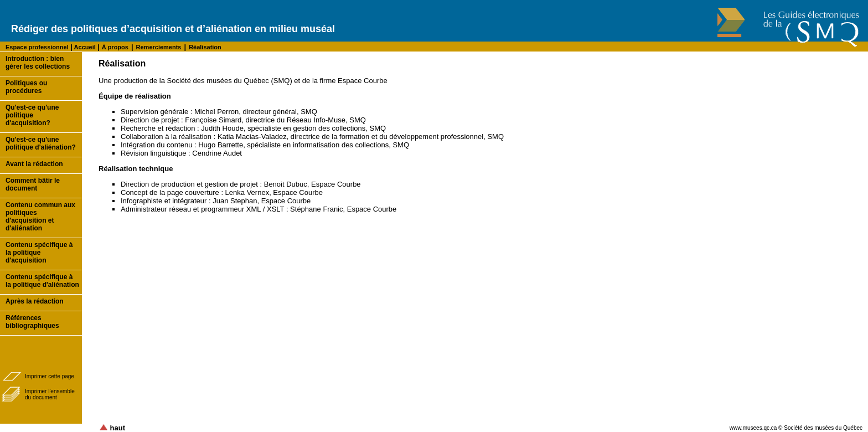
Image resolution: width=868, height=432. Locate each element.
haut (112, 428)
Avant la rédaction (34, 164)
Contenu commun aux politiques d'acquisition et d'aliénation (40, 217)
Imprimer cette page (50, 376)
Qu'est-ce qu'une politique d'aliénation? (41, 143)
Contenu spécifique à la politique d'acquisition (39, 253)
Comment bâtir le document (33, 184)
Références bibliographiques (32, 322)
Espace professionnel (37, 47)
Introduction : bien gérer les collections (38, 63)
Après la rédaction (35, 301)
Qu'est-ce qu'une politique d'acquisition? (32, 115)
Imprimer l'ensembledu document (50, 394)
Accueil (84, 47)
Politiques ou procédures (26, 87)
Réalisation (205, 47)
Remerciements (159, 47)
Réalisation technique (136, 169)
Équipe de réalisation (135, 96)
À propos (115, 47)
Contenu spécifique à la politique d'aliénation (42, 281)
